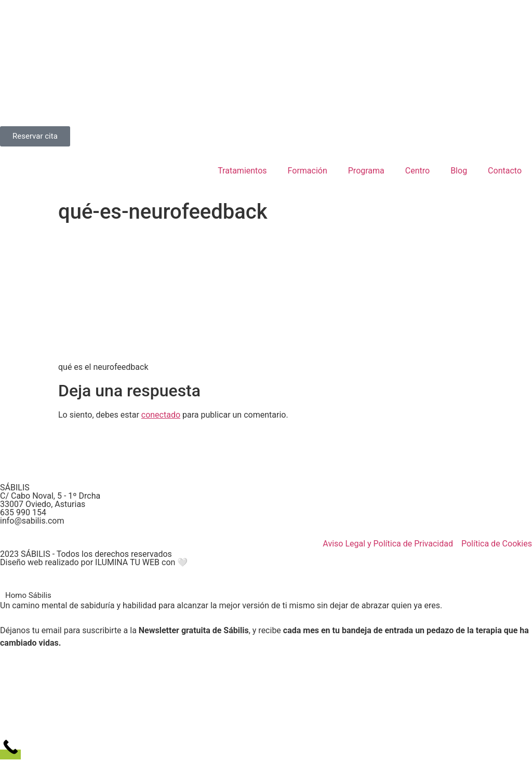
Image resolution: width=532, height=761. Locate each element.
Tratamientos (242, 171)
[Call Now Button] (10, 755)
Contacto (505, 171)
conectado (161, 415)
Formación (308, 171)
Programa (366, 171)
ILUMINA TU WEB (127, 562)
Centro (417, 171)
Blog (459, 171)
